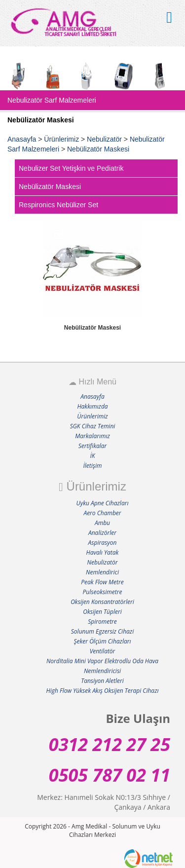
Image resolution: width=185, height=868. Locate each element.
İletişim (93, 466)
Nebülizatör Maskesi (98, 149)
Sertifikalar (93, 446)
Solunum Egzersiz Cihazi (102, 631)
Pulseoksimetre (103, 592)
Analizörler (102, 533)
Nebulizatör (105, 139)
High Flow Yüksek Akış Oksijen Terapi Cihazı (102, 691)
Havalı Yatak (103, 552)
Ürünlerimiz (61, 139)
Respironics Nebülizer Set (58, 205)
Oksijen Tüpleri (102, 612)
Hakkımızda (92, 406)
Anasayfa (22, 139)
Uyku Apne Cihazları (103, 503)
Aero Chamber (102, 513)
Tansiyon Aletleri (102, 681)
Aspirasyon (103, 543)
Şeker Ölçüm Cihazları (102, 641)
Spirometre (102, 622)
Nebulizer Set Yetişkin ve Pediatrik (71, 168)
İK (93, 456)
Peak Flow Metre (102, 582)
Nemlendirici (102, 572)
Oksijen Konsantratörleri (102, 602)
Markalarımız (92, 436)
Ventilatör (103, 651)
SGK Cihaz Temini (93, 426)
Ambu (102, 523)
